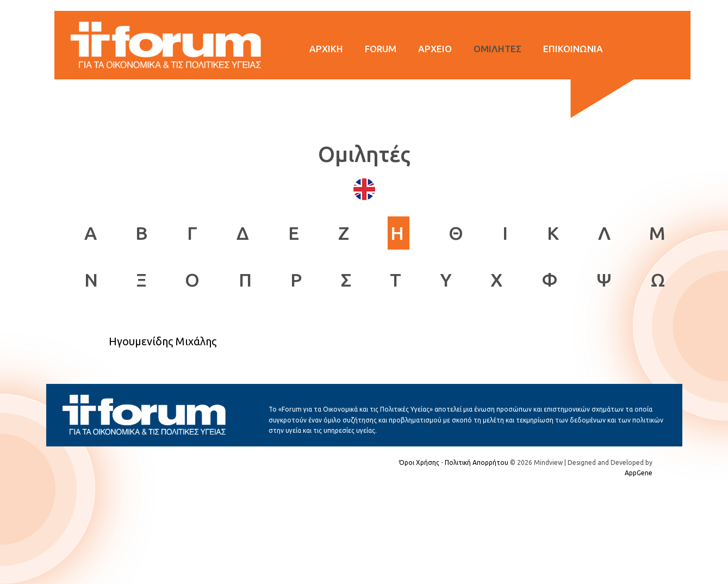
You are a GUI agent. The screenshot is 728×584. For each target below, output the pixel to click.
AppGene (639, 473)
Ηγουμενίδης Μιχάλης (163, 341)
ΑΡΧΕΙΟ (435, 49)
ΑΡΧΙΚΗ (326, 49)
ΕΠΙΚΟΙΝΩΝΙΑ (573, 49)
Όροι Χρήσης (419, 462)
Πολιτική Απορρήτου (477, 462)
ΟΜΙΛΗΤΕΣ (497, 49)
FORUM (381, 49)
